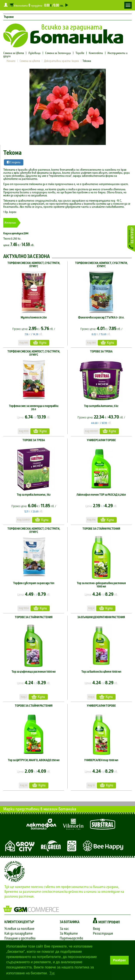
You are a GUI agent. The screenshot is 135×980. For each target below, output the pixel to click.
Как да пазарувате (19, 933)
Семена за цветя (30, 61)
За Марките (69, 933)
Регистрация (103, 933)
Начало (11, 61)
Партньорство (71, 938)
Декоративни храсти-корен (62, 61)
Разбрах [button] (120, 960)
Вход (96, 929)
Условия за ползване (19, 929)
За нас (64, 929)
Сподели (14, 162)
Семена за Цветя (14, 53)
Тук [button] (52, 973)
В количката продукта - (39, 5)
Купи (40, 343)
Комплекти (96, 53)
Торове (80, 53)
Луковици (34, 53)
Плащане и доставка (20, 938)
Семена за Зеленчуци (58, 53)
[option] (67, 107)
